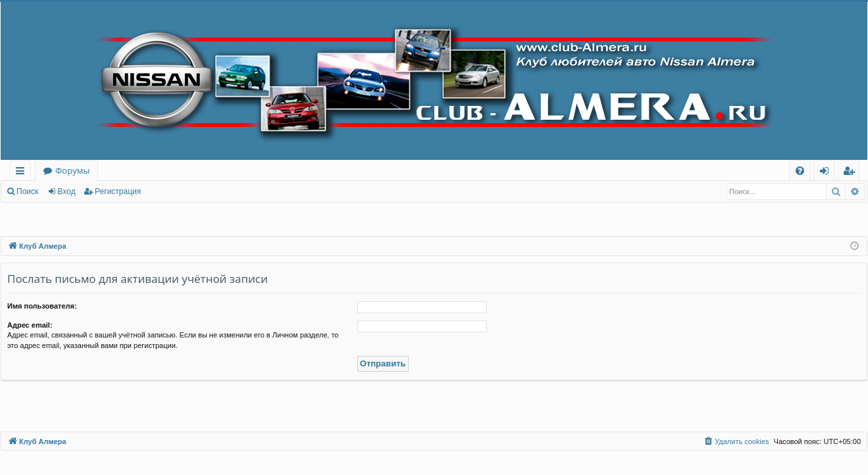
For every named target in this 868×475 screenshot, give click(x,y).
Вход (67, 191)
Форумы (72, 170)
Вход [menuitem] (827, 173)
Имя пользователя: (42, 306)
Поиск (27, 191)
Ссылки (23, 173)
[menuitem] (800, 171)
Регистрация (118, 191)
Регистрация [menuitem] (852, 173)
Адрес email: (30, 325)
